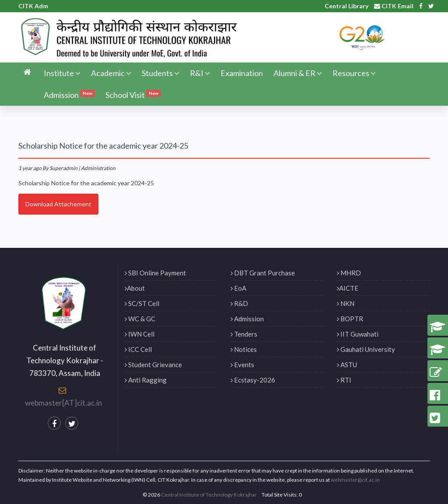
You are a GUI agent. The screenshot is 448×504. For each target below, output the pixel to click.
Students (161, 73)
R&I (200, 73)
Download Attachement (58, 204)
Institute (62, 73)
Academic (111, 73)
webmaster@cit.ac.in (355, 480)
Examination (242, 73)
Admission (69, 94)
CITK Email (394, 6)
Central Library (346, 6)
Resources (354, 73)
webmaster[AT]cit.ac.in (63, 403)
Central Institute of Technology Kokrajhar (209, 495)
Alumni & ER (298, 73)
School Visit (133, 94)
